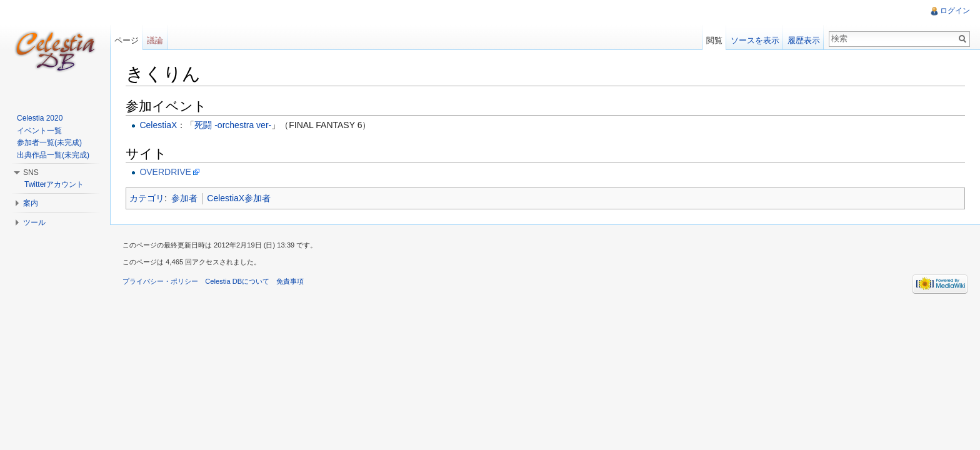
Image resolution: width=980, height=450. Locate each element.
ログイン (955, 11)
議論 (155, 40)
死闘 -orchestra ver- (233, 125)
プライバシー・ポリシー (160, 281)
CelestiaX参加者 (239, 198)
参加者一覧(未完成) (49, 142)
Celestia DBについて (237, 281)
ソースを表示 (755, 40)
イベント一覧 (39, 131)
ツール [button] (34, 222)
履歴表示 (804, 40)
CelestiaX (158, 125)
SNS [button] (31, 172)
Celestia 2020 (40, 118)
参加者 (184, 198)
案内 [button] (31, 203)
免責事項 (290, 281)
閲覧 (714, 40)
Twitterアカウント (54, 184)
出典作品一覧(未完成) (53, 155)
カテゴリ (147, 198)
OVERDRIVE (165, 172)
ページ (127, 40)
